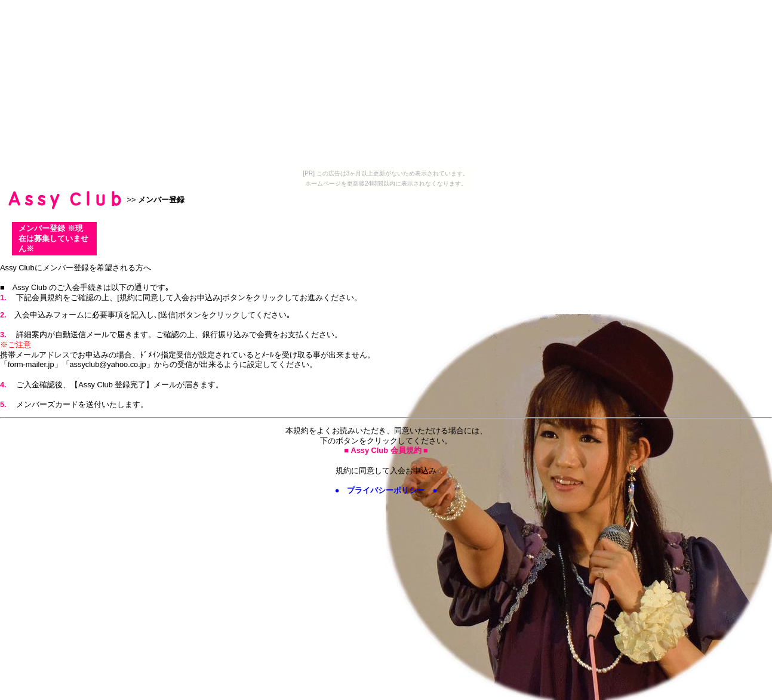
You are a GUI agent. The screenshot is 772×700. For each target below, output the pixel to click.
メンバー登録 (161, 200)
